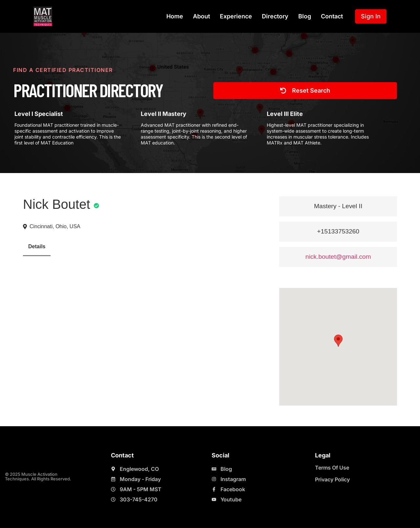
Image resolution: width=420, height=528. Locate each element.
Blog (305, 16)
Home (175, 16)
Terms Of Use (332, 468)
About (201, 16)
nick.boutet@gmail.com (338, 257)
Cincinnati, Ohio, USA (55, 226)
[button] (338, 341)
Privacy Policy (332, 479)
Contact (332, 16)
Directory (275, 16)
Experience (236, 16)
